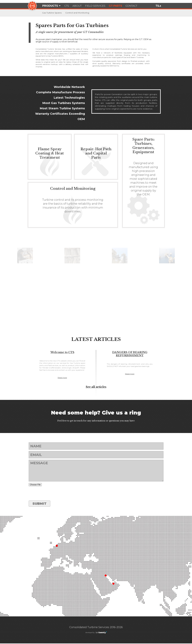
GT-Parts (119, 6)
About (78, 6)
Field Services (97, 6)
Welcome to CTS (62, 352)
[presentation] (51, 494)
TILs (158, 6)
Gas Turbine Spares (52, 13)
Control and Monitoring (77, 13)
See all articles (96, 387)
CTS (67, 6)
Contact (136, 6)
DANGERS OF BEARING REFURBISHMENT (130, 354)
